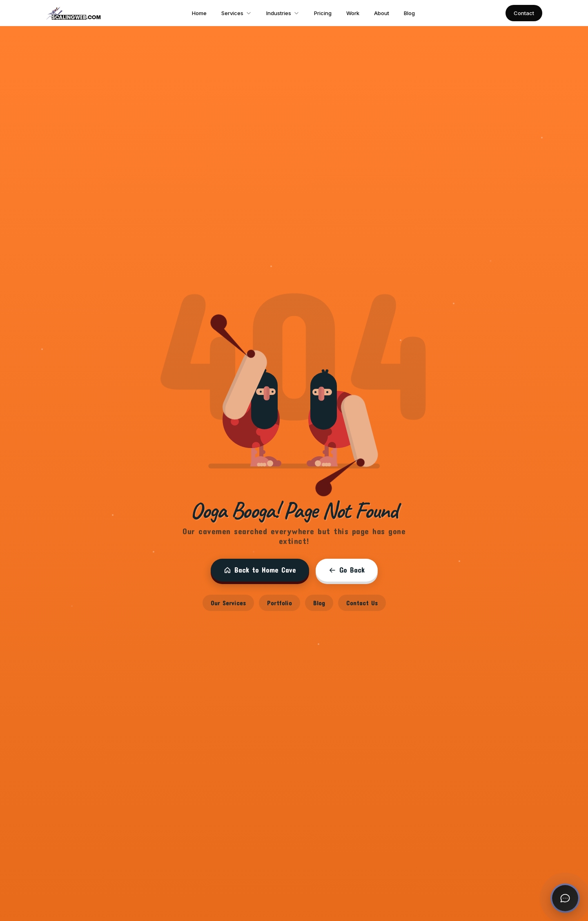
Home (199, 13)
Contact (524, 13)
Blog (409, 13)
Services (236, 13)
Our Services (228, 603)
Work (353, 13)
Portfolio (280, 603)
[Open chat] (565, 898)
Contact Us (362, 603)
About (382, 13)
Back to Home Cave (260, 570)
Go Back (347, 570)
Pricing (323, 13)
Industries (283, 13)
